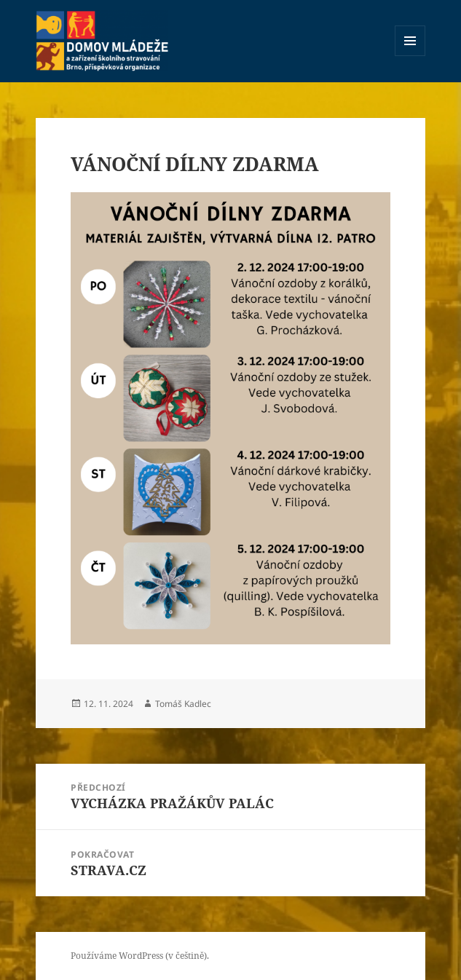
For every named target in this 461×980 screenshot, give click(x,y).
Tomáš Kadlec (183, 704)
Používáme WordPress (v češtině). (140, 956)
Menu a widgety (410, 56)
